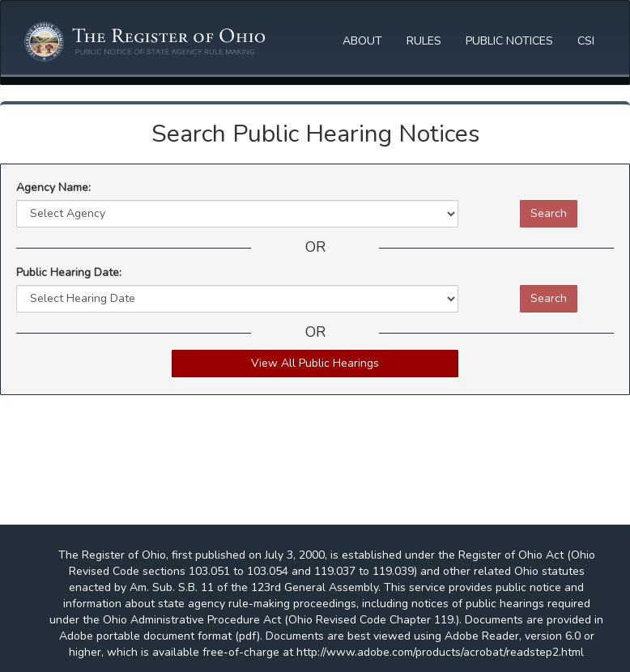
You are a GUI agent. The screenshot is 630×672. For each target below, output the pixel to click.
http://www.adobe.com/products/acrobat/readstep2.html (440, 652)
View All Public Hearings (315, 363)
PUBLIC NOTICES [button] (509, 41)
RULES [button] (424, 41)
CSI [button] (586, 41)
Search (549, 213)
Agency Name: (53, 187)
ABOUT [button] (362, 41)
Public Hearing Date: (69, 272)
